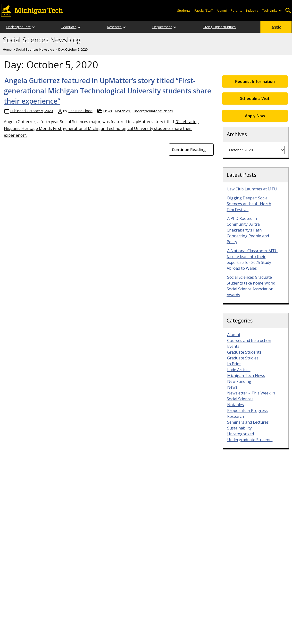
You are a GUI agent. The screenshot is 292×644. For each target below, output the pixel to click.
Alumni (222, 10)
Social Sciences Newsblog (42, 40)
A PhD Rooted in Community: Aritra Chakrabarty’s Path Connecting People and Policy (248, 230)
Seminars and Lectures (248, 422)
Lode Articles (239, 370)
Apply (276, 27)
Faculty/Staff (204, 10)
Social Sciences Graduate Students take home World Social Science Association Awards (251, 286)
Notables (122, 111)
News (108, 111)
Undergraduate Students (153, 111)
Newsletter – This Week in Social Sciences (251, 396)
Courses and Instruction (249, 340)
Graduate (69, 27)
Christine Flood (80, 111)
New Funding (239, 381)
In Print (234, 364)
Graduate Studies (243, 358)
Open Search (288, 11)
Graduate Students (244, 352)
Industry (252, 10)
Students (184, 10)
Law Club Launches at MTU (252, 189)
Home (7, 49)
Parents (236, 10)
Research (114, 27)
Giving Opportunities (219, 27)
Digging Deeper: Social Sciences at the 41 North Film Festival (249, 204)
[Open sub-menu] (280, 11)
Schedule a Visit (255, 98)
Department (162, 27)
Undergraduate (19, 27)
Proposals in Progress (247, 411)
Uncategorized (241, 434)
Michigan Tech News (246, 376)
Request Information (255, 81)
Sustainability (239, 428)
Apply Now (255, 116)
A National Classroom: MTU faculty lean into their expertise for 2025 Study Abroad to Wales (252, 259)
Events (233, 346)
